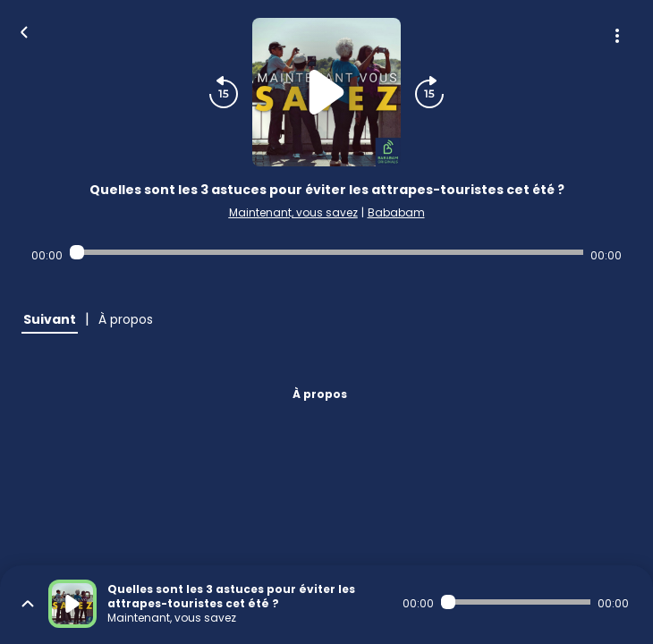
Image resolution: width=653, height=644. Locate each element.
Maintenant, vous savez (293, 212)
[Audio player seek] (326, 252)
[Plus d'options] (617, 36)
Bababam (396, 212)
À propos (320, 394)
